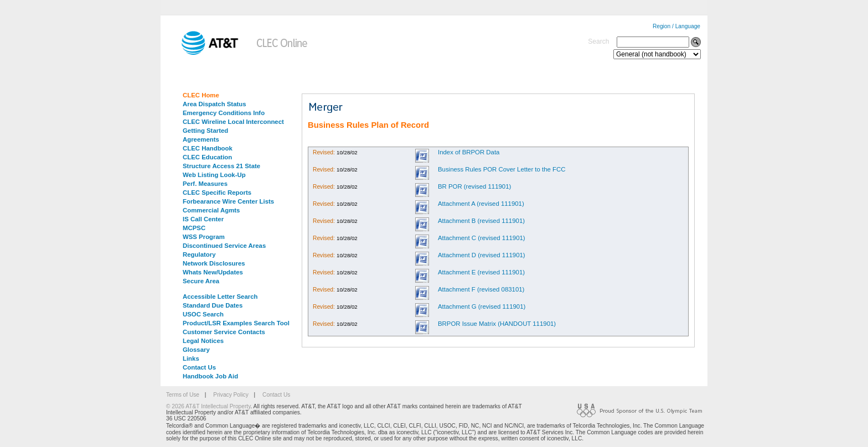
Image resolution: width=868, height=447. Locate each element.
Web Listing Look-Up (214, 175)
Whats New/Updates (213, 272)
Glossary (196, 350)
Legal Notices (203, 341)
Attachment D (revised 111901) (482, 255)
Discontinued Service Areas (224, 246)
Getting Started (205, 131)
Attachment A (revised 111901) (481, 204)
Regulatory (199, 254)
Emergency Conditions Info (224, 113)
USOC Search (203, 314)
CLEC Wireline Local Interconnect (233, 122)
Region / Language (676, 26)
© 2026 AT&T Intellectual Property (208, 406)
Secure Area (201, 281)
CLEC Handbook (208, 148)
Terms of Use (183, 395)
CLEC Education (207, 157)
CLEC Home (201, 95)
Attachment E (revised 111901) (481, 272)
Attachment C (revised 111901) (482, 238)
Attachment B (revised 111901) (481, 221)
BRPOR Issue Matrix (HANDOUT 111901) (497, 324)
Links (191, 358)
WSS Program (204, 237)
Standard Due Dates (213, 305)
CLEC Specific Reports (217, 193)
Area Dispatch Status (215, 104)
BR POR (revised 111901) (474, 186)
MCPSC (194, 228)
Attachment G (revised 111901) (482, 306)
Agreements (201, 139)
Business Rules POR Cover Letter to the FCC (502, 169)
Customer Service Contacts (224, 332)
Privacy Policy (231, 395)
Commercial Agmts (211, 210)
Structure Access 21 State (221, 166)
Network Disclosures (214, 263)
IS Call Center (203, 219)
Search (598, 41)
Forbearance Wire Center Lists (228, 201)
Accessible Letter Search (220, 297)
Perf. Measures (205, 184)
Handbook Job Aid (210, 376)
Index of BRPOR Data (469, 152)
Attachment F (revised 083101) (481, 289)
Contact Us (199, 367)
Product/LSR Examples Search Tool (236, 323)
